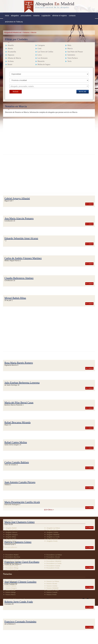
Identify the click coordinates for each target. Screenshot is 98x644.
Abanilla (11, 45)
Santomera (71, 55)
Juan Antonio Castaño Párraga (20, 482)
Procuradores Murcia (12, 570)
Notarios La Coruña (53, 590)
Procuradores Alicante (53, 557)
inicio (7, 16)
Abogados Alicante (52, 530)
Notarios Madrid (10, 581)
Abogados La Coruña (53, 537)
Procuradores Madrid (12, 555)
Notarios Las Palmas (53, 581)
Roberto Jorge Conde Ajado (19, 602)
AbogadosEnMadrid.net (13, 32)
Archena (11, 61)
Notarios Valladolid (52, 588)
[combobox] (49, 86)
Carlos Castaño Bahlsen (17, 462)
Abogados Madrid (11, 528)
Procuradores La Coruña (54, 563)
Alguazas (11, 55)
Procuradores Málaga (12, 568)
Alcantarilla (12, 52)
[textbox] (49, 86)
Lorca (40, 55)
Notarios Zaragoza (11, 588)
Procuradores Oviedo (53, 568)
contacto (72, 16)
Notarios (26, 32)
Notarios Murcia (10, 595)
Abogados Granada (52, 539)
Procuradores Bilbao (12, 563)
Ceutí (39, 49)
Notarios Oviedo (52, 595)
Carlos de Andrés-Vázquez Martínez (23, 258)
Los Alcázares (43, 58)
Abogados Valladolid (53, 535)
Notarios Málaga (10, 592)
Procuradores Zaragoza (12, 561)
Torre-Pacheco (73, 58)
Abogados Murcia (11, 543)
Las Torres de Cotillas (45, 52)
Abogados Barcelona (12, 530)
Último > (51, 510)
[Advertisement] (49, 137)
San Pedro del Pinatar (75, 52)
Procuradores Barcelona (13, 557)
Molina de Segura (44, 64)
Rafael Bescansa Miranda (17, 422)
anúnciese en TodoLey (14, 22)
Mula (69, 45)
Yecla (69, 61)
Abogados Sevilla (11, 539)
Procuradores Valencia (12, 559)
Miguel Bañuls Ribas (15, 298)
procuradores (26, 16)
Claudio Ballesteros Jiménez (19, 278)
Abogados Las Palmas (53, 528)
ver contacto (89, 204)
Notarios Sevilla (10, 590)
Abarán (10, 49)
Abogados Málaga (11, 541)
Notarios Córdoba (52, 586)
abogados (15, 16)
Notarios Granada (52, 592)
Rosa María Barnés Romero (19, 363)
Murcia (70, 49)
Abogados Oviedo (52, 541)
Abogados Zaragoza (11, 535)
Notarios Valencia (11, 586)
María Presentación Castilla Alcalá (22, 502)
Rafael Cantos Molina (16, 442)
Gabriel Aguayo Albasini (17, 198)
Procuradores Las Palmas (54, 555)
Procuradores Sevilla (12, 566)
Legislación (46, 16)
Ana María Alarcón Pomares (19, 218)
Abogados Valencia (11, 532)
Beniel (10, 64)
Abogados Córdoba (52, 532)
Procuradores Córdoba (53, 559)
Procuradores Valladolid (54, 561)
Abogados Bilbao (11, 537)
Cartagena (41, 45)
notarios (36, 16)
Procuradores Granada (53, 566)
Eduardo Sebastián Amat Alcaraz (21, 238)
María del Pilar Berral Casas (19, 403)
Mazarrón (41, 61)
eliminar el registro (60, 16)
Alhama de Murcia (14, 58)
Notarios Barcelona (11, 584)
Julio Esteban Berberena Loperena (22, 383)
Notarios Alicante (52, 584)
